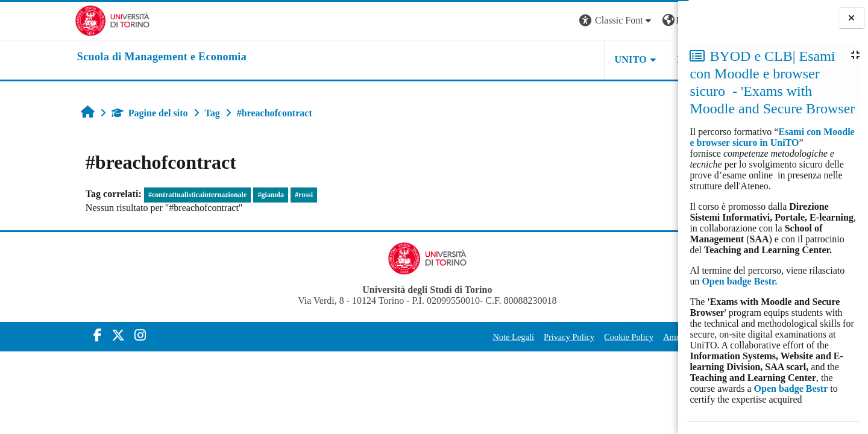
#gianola (202, 195)
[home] (87, 57)
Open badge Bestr (791, 388)
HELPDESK (602, 59)
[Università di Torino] (38, 20)
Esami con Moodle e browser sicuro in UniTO (772, 137)
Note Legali (412, 337)
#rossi (235, 195)
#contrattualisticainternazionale (129, 195)
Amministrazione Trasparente (613, 337)
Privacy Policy (467, 337)
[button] (515, 21)
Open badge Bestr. (739, 281)
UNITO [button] (529, 59)
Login (657, 20)
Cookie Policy (527, 337)
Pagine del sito (81, 113)
